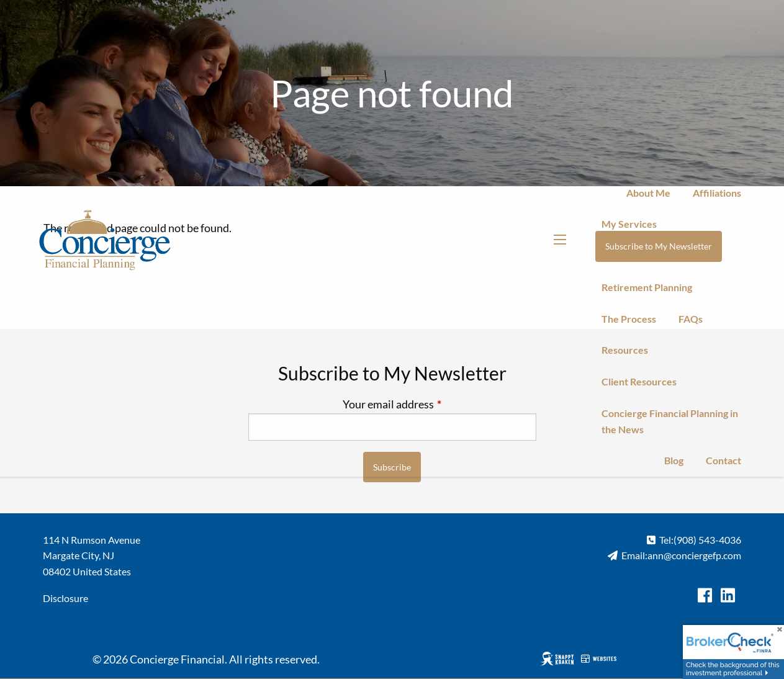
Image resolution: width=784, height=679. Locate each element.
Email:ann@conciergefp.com (681, 555)
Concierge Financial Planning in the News (670, 421)
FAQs (691, 319)
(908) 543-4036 (707, 540)
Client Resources (639, 381)
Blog (674, 460)
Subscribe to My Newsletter (659, 246)
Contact (723, 460)
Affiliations (717, 193)
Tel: (666, 540)
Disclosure (65, 598)
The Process (629, 319)
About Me (648, 193)
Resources (625, 350)
